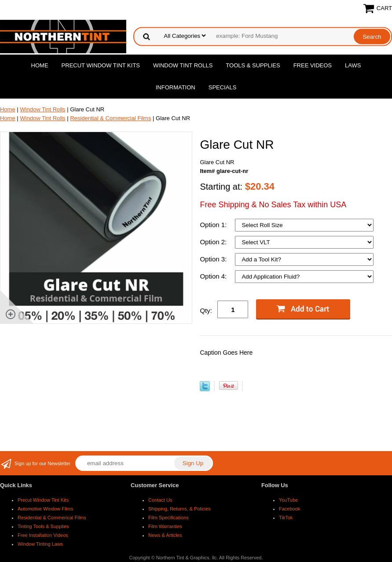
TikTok (286, 518)
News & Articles (165, 535)
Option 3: (214, 259)
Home (40, 65)
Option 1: (214, 225)
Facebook (289, 509)
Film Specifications (169, 518)
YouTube (288, 500)
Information (176, 87)
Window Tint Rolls (183, 65)
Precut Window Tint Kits (101, 65)
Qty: (206, 310)
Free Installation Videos (43, 535)
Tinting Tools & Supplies (43, 526)
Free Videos (313, 65)
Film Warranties (165, 526)
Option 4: (214, 276)
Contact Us (160, 500)
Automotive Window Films (46, 509)
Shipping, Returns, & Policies (180, 509)
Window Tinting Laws (40, 544)
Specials (223, 87)
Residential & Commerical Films (52, 518)
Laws (353, 65)
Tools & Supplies (253, 65)
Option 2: (214, 242)
